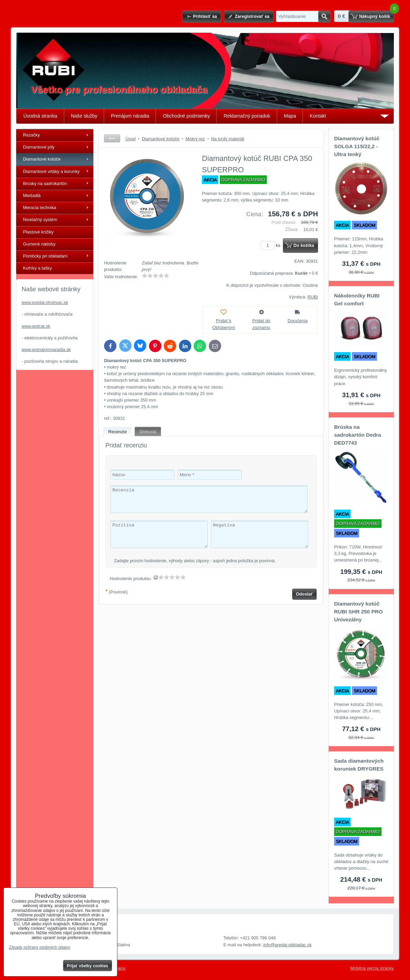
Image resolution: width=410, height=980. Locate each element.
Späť (112, 138)
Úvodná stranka (40, 116)
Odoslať (305, 594)
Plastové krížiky (38, 232)
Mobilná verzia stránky (372, 968)
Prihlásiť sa (205, 16)
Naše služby (84, 116)
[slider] (156, 276)
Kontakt (318, 116)
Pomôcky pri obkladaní (45, 256)
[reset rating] (156, 577)
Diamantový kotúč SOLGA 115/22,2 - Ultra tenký (357, 146)
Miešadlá (32, 195)
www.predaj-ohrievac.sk (45, 302)
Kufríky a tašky (37, 268)
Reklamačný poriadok (247, 116)
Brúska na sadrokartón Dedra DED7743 (358, 435)
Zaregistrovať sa (252, 16)
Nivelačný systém (40, 220)
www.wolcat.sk (36, 326)
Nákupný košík (375, 16)
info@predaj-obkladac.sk (288, 945)
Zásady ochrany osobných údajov (40, 947)
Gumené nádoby (39, 244)
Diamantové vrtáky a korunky (51, 171)
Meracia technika (40, 208)
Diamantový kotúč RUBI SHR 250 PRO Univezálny (358, 612)
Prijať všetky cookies (88, 966)
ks (272, 245)
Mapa (290, 116)
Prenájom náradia (130, 116)
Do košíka (304, 245)
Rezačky (31, 135)
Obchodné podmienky (186, 116)
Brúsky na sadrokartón (45, 183)
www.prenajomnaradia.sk (46, 350)
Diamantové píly (39, 147)
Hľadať (324, 17)
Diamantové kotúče (42, 159)
